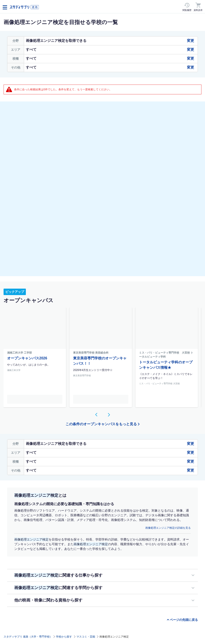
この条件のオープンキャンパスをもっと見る (101, 424)
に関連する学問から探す (58, 588)
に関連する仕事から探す (58, 575)
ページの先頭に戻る (184, 620)
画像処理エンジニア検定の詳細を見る (168, 528)
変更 (191, 41)
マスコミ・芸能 (86, 637)
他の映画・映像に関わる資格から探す (48, 600)
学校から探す (64, 637)
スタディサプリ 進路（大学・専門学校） (28, 637)
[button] (96, 415)
